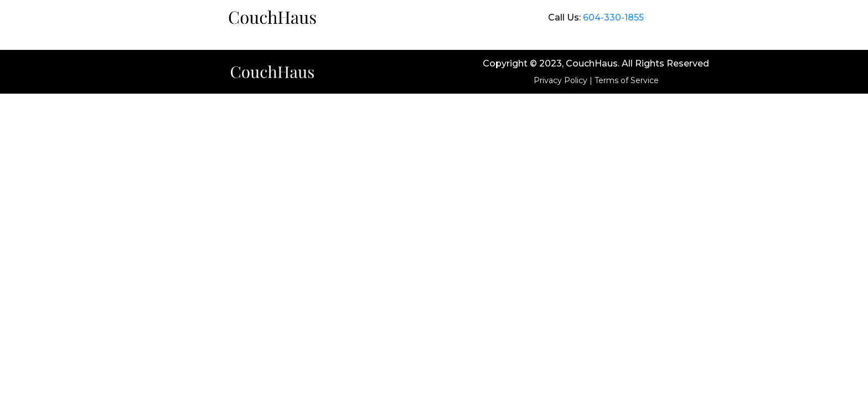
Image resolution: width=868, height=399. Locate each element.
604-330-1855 (613, 17)
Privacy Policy (560, 80)
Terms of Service (627, 80)
